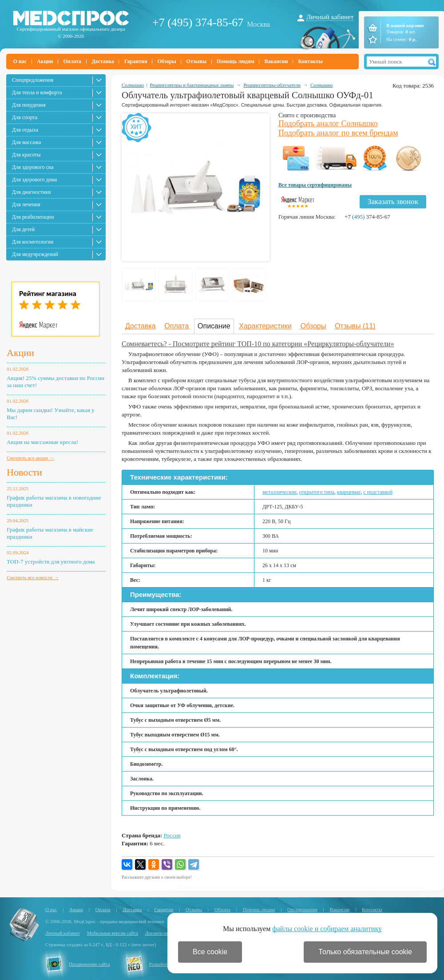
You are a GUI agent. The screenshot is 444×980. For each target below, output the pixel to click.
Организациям (302, 909)
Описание (214, 326)
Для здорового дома (34, 180)
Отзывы (196, 61)
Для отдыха (25, 130)
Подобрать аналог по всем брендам (338, 133)
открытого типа (317, 492)
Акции (45, 61)
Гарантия (136, 61)
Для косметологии (33, 242)
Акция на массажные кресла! (42, 442)
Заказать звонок (393, 202)
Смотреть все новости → (33, 577)
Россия (172, 835)
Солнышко (133, 85)
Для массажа (26, 142)
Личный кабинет (330, 17)
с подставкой (378, 492)
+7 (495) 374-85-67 (198, 22)
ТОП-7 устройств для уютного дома (51, 562)
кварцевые (349, 492)
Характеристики (265, 326)
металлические (279, 492)
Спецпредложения (33, 80)
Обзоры (166, 61)
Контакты (310, 61)
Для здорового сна (33, 167)
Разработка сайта (167, 964)
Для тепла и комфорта (37, 92)
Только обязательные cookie (365, 952)
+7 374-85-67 (367, 217)
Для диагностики (31, 192)
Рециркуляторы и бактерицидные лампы (192, 85)
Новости (24, 472)
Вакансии (276, 61)
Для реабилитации (33, 217)
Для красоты (26, 155)
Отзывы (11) (355, 326)
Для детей (23, 229)
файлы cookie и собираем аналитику (327, 929)
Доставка (103, 61)
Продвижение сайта (89, 964)
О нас (20, 61)
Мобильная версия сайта (113, 933)
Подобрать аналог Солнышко (328, 124)
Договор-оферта (162, 933)
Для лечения (26, 204)
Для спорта (25, 117)
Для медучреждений (35, 254)
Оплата (72, 61)
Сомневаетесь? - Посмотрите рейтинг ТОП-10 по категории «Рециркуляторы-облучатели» (258, 344)
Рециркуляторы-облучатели (272, 85)
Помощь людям (236, 61)
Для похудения (29, 105)
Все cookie (210, 952)
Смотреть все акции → (30, 458)
